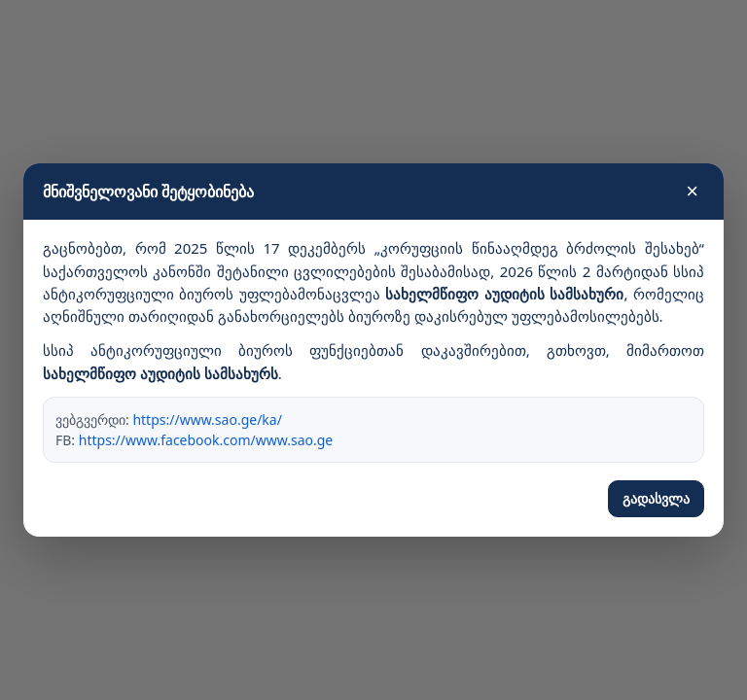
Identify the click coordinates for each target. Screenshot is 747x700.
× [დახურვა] (692, 192)
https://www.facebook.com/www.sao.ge (206, 440)
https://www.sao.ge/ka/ (207, 420)
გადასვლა (656, 499)
